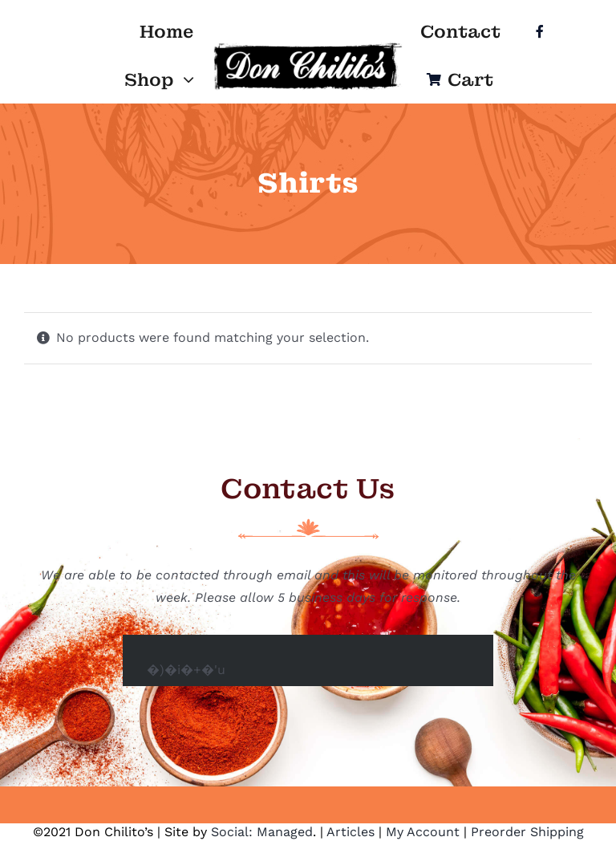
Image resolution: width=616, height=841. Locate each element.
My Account (423, 832)
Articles (351, 832)
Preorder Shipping (527, 832)
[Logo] (308, 47)
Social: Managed (262, 832)
